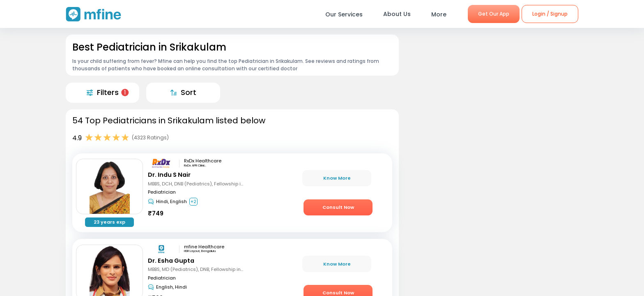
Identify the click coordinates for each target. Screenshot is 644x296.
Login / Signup (550, 14)
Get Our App (494, 14)
